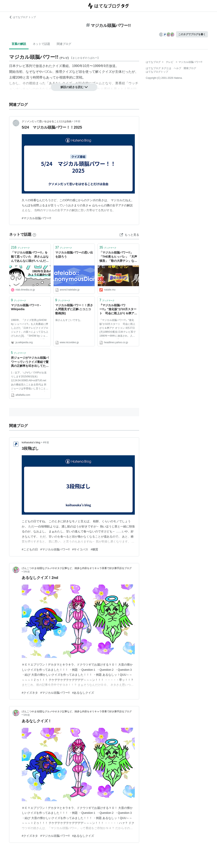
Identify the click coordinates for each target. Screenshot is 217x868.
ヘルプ (177, 68)
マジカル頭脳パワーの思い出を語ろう (74, 255)
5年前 (27, 572)
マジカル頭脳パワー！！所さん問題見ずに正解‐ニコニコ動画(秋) (74, 309)
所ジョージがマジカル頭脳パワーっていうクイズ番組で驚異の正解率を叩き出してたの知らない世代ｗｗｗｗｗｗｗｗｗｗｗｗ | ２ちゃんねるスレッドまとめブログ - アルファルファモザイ (30, 362)
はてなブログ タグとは (159, 68)
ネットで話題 (41, 44)
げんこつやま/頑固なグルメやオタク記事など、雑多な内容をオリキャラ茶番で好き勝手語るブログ (77, 568)
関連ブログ (64, 44)
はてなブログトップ (157, 72)
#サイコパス (80, 549)
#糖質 (94, 549)
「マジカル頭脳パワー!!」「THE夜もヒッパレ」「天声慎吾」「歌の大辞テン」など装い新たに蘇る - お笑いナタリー (118, 257)
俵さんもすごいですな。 (69, 320)
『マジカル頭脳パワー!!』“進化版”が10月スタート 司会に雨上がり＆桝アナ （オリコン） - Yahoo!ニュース (118, 310)
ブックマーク (20, 247)
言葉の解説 (19, 44)
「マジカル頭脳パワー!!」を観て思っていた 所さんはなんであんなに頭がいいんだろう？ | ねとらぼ (30, 257)
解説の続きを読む (74, 87)
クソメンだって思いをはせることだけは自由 (47, 121)
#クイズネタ (30, 693)
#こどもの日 (30, 549)
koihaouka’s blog (31, 442)
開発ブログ (190, 68)
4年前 (46, 442)
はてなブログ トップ (22, 17)
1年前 (77, 121)
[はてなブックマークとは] (34, 234)
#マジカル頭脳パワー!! (36, 218)
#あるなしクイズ (83, 693)
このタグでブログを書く (192, 34)
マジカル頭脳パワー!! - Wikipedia (26, 307)
